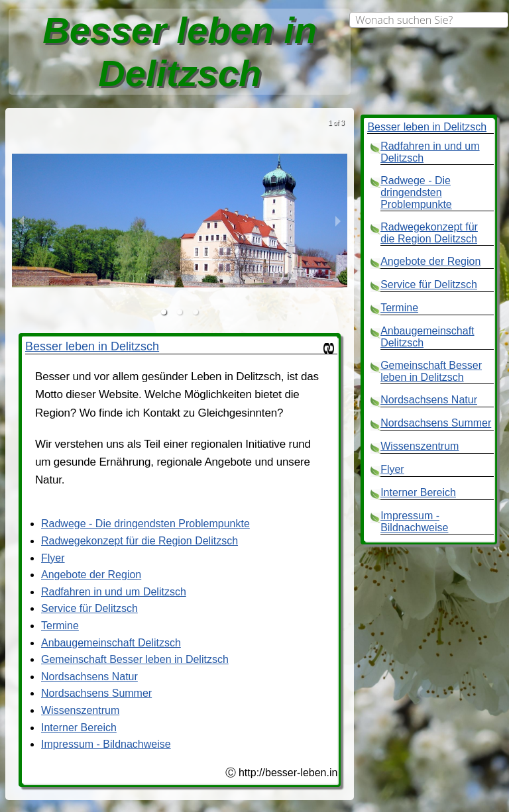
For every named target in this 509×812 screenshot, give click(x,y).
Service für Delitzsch (89, 608)
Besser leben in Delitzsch (92, 346)
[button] (164, 312)
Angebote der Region (91, 575)
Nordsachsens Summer (96, 693)
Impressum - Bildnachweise (106, 744)
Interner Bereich (79, 728)
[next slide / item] (338, 221)
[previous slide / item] (21, 221)
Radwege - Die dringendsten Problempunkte (145, 524)
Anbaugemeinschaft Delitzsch (111, 643)
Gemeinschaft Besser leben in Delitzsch (135, 659)
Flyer (53, 558)
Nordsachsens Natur (89, 677)
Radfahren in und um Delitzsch (114, 592)
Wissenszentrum (80, 710)
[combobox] (429, 20)
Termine (60, 626)
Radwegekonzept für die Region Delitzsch (140, 541)
